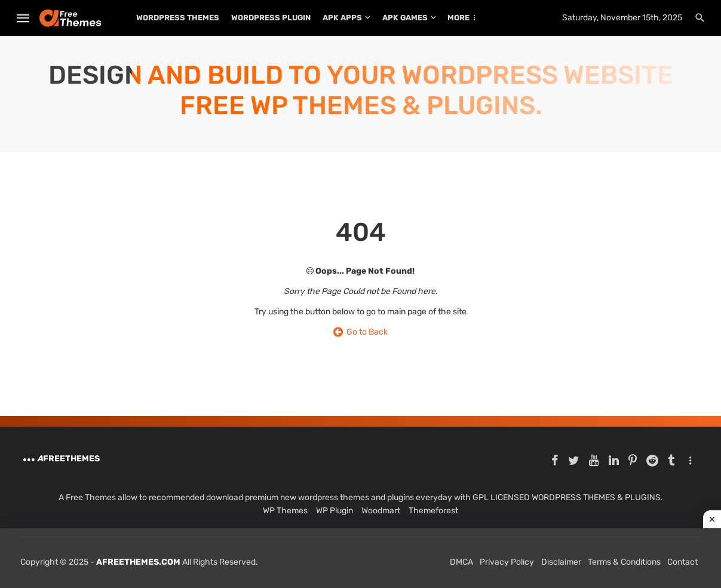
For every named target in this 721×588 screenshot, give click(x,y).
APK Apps (342, 18)
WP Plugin (335, 511)
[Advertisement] (360, 558)
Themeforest (433, 511)
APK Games (405, 18)
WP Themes (285, 511)
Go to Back (360, 332)
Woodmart (381, 511)
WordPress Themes (178, 18)
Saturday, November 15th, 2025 (622, 18)
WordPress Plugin (271, 18)
